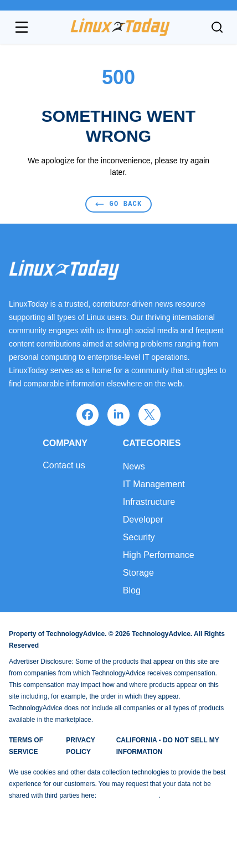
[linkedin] (118, 415)
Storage (138, 573)
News (134, 466)
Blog (132, 590)
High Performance (159, 555)
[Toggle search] (217, 27)
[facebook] (87, 415)
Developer (143, 520)
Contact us (64, 466)
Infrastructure (149, 502)
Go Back (119, 204)
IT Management (154, 484)
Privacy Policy (80, 746)
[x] (150, 415)
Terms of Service (26, 746)
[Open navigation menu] (22, 27)
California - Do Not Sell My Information (168, 746)
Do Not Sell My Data (128, 795)
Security (139, 537)
